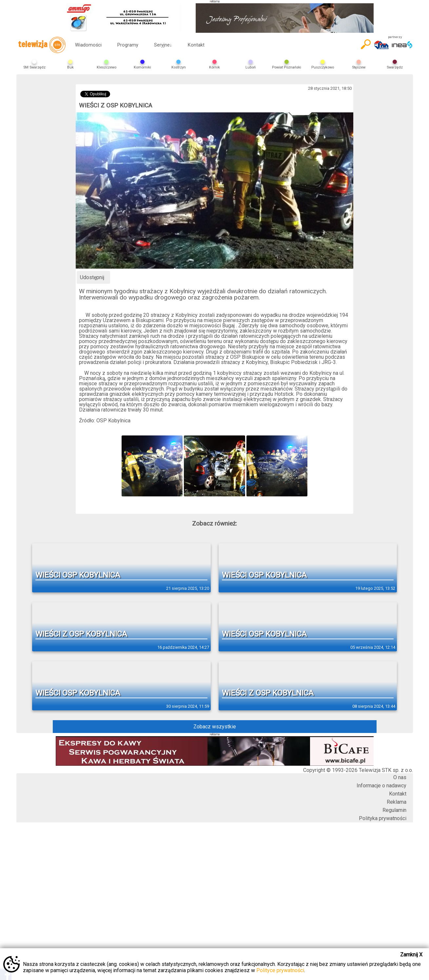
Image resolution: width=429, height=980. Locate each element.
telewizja (42, 45)
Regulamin (394, 810)
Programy (128, 45)
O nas (400, 777)
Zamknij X (411, 955)
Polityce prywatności (280, 970)
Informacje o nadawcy (381, 786)
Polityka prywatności (383, 818)
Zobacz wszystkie (215, 727)
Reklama (397, 802)
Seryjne (163, 45)
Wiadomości (88, 45)
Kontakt (196, 45)
